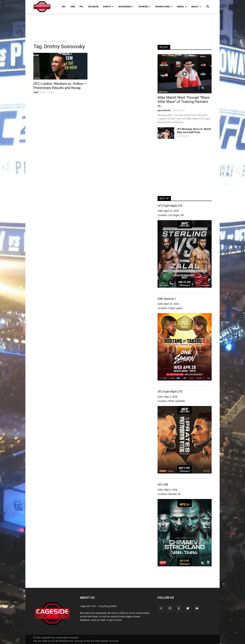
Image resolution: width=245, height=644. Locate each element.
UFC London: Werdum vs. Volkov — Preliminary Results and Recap (60, 86)
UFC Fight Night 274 (170, 206)
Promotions (164, 7)
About (196, 7)
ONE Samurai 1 (167, 299)
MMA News (163, 92)
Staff (36, 92)
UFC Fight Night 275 (170, 391)
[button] (208, 4)
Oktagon (93, 7)
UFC (64, 7)
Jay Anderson (164, 110)
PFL (81, 7)
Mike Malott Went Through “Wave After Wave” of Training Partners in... (183, 102)
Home (36, 41)
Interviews (126, 7)
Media (182, 7)
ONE (73, 7)
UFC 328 (163, 484)
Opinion (145, 7)
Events (108, 7)
